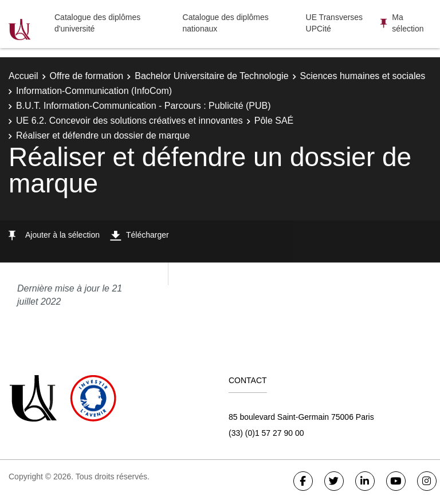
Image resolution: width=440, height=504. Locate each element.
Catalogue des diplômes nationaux (226, 23)
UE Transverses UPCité (335, 23)
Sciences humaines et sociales (363, 76)
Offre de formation (87, 76)
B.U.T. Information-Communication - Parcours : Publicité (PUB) (144, 106)
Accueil (23, 76)
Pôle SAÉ (274, 121)
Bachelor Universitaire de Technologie (211, 76)
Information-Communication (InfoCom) (94, 91)
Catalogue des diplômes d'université (97, 23)
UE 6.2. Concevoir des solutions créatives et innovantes (129, 121)
